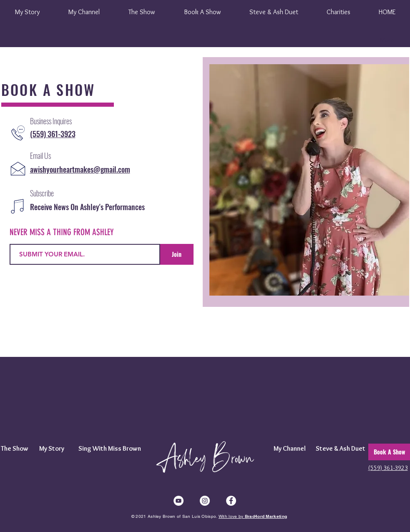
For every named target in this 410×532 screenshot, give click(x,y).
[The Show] (17, 449)
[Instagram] (205, 501)
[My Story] (52, 449)
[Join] (177, 254)
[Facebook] (231, 501)
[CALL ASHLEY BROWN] (18, 133)
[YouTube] (179, 501)
